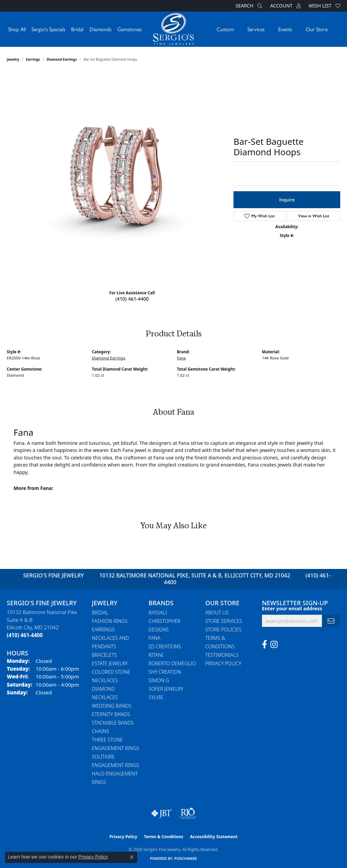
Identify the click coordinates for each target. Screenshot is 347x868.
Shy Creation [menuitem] (165, 672)
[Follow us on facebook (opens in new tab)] (264, 645)
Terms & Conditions (164, 837)
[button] (248, 6)
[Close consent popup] (132, 857)
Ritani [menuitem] (156, 655)
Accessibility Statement (214, 837)
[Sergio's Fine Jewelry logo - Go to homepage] (173, 29)
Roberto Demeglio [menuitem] (172, 663)
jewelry (13, 59)
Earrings (33, 59)
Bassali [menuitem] (158, 613)
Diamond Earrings (62, 59)
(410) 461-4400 (132, 299)
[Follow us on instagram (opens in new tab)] (274, 645)
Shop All (17, 29)
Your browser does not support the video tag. (117, 174)
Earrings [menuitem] (103, 629)
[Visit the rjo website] (188, 813)
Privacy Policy (223, 663)
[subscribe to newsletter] (331, 621)
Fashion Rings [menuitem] (110, 621)
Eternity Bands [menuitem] (111, 714)
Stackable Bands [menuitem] (113, 723)
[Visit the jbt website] (162, 813)
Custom (225, 29)
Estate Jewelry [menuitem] (110, 663)
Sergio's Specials (48, 29)
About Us (217, 613)
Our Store (317, 29)
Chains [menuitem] (100, 731)
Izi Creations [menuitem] (165, 646)
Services (256, 29)
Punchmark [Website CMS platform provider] (186, 859)
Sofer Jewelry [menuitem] (166, 689)
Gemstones (129, 29)
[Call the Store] (25, 635)
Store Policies (223, 629)
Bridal (77, 29)
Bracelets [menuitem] (104, 655)
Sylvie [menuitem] (156, 697)
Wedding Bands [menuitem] (112, 706)
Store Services (224, 621)
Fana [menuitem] (154, 638)
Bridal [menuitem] (100, 613)
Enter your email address (292, 608)
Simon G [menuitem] (159, 680)
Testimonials (222, 655)
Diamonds (100, 29)
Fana (181, 358)
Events (285, 29)
